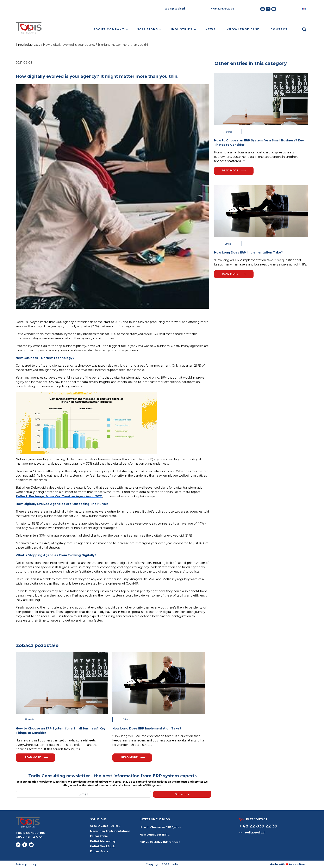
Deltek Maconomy (103, 841)
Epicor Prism (99, 836)
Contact (279, 29)
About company (109, 29)
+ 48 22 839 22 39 (223, 9)
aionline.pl (300, 864)
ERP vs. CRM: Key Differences (160, 842)
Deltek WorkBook (102, 846)
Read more (36, 757)
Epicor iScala (99, 851)
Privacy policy (26, 864)
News (211, 29)
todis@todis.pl (175, 9)
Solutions (148, 29)
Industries (182, 29)
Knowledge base (243, 29)
